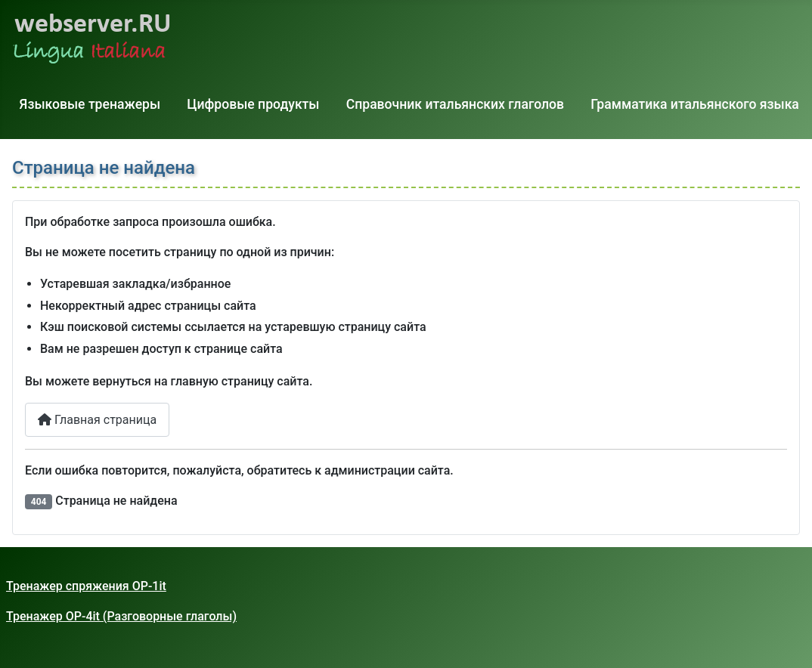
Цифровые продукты (253, 104)
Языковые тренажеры (90, 104)
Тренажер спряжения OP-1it (86, 586)
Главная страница (97, 420)
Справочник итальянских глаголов (455, 104)
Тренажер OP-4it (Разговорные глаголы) (121, 616)
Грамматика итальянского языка (695, 104)
